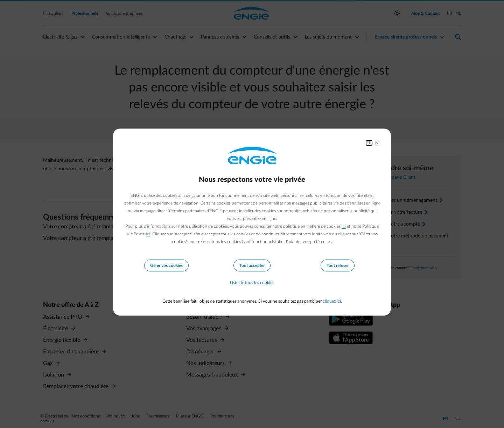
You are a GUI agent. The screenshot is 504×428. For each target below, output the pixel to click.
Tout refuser (338, 265)
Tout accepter (252, 265)
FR (369, 143)
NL (378, 143)
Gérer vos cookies (166, 265)
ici (344, 226)
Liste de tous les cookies (252, 283)
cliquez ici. (332, 301)
